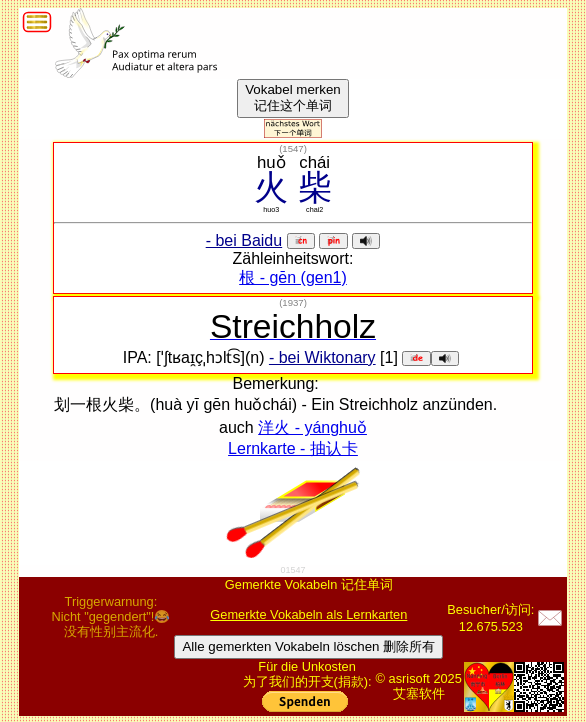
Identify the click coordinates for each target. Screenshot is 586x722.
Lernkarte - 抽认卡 (293, 448)
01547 (292, 570)
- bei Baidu (244, 240)
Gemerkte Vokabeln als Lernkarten (308, 614)
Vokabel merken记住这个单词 (293, 97)
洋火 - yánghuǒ (312, 427)
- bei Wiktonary (322, 357)
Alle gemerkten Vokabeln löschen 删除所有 (308, 646)
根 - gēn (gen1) (293, 277)
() (293, 148)
